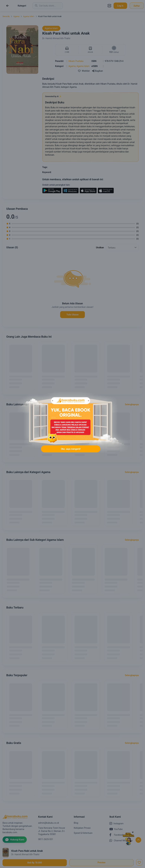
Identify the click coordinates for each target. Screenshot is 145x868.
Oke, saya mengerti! (71, 449)
